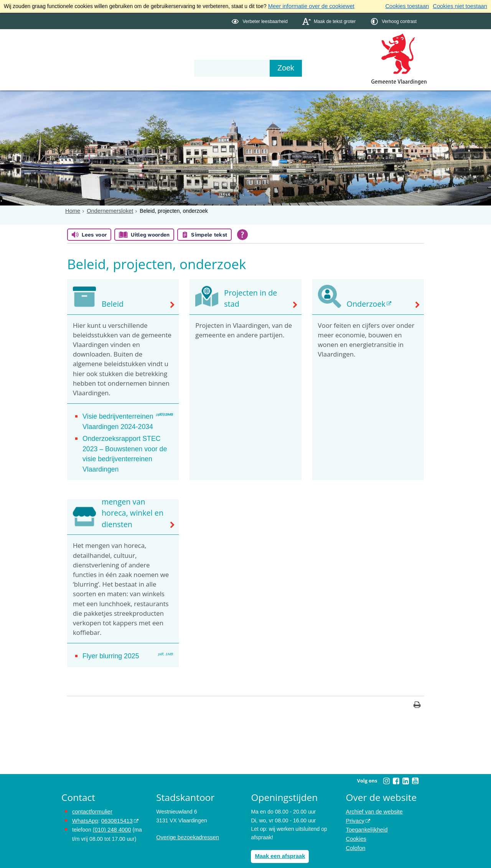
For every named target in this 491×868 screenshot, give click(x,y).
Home (72, 210)
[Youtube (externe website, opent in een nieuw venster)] (415, 767)
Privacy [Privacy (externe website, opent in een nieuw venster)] (355, 807)
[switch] (260, 21)
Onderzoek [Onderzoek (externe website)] (365, 304)
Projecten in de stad (256, 304)
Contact (225, 54)
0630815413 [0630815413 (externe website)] (115, 807)
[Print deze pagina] (417, 692)
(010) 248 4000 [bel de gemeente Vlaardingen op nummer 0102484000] (111, 815)
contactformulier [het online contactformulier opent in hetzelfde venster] (91, 798)
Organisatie (179, 54)
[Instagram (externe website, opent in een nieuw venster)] (386, 767)
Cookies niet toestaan (461, 6)
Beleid (112, 304)
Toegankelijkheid (366, 815)
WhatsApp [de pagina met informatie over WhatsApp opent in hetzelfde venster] (85, 807)
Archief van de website (373, 798)
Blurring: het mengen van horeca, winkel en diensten (130, 501)
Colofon (355, 832)
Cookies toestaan (411, 6)
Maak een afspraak (279, 842)
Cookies (356, 824)
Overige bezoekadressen (186, 824)
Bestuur (133, 54)
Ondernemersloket (108, 210)
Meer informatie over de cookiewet (309, 6)
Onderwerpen (84, 54)
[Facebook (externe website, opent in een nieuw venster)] (396, 767)
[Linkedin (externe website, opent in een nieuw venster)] (405, 767)
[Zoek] (328, 67)
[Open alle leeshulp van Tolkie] (242, 234)
